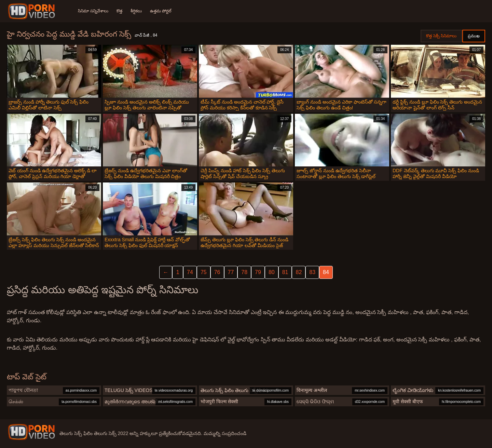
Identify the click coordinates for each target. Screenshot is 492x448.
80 (272, 272)
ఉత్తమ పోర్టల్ (161, 11)
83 (312, 272)
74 (190, 272)
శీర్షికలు (136, 11)
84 (326, 272)
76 (217, 272)
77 (231, 272)
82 (299, 272)
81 (285, 272)
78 (244, 272)
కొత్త (119, 11)
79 (258, 272)
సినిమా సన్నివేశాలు (93, 11)
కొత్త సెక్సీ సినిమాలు (441, 36)
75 (204, 272)
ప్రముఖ (474, 36)
